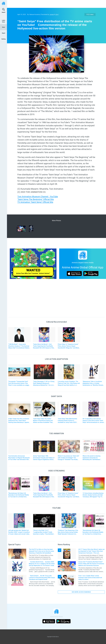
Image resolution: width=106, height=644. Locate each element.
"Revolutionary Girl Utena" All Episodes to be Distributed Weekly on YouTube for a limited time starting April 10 (19, 495)
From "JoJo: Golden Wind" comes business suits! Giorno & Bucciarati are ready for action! (90, 578)
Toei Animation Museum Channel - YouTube (38, 197)
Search (3, 12)
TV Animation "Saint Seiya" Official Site (35, 202)
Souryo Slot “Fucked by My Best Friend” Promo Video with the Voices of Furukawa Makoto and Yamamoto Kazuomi (91, 564)
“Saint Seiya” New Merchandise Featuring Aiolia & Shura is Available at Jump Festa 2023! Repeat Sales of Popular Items (67, 421)
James (52, 14)
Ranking (3, 39)
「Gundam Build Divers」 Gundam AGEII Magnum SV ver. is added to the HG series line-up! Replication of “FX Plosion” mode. (42, 564)
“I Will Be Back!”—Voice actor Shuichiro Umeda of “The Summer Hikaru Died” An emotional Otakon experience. (19, 346)
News (4, 27)
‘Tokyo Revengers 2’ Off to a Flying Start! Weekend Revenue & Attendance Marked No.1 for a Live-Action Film (44, 383)
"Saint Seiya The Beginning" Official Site (36, 199)
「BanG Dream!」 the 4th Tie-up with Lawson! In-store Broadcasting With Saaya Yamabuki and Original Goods (42, 578)
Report (4, 33)
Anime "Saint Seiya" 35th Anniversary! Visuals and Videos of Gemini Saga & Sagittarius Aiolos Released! (44, 458)
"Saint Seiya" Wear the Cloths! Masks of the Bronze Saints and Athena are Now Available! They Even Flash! (43, 421)
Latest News (3, 21)
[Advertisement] (55, 4)
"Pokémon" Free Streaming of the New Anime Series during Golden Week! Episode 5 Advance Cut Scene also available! (68, 532)
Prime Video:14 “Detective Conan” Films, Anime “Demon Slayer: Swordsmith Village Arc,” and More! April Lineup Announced (69, 346)
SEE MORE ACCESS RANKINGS (81, 592)
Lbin (57, 14)
